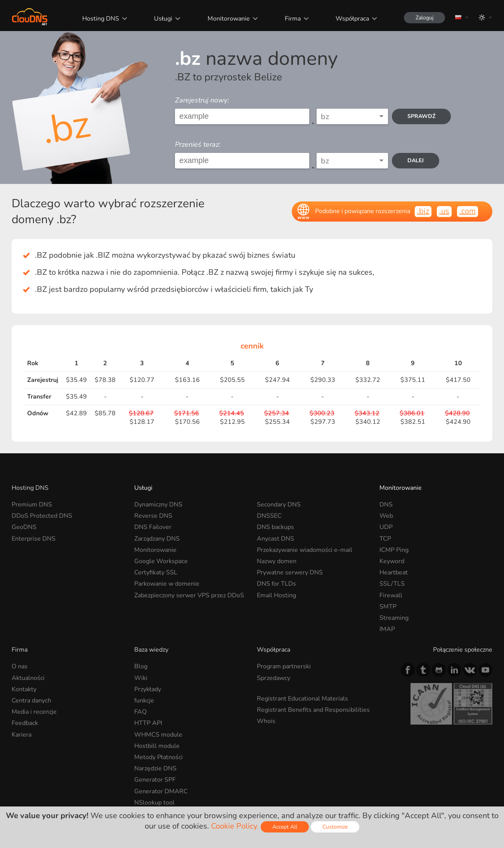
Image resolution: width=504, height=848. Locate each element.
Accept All (285, 827)
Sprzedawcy (274, 678)
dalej (416, 160)
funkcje (144, 701)
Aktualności (28, 678)
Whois (266, 721)
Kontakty (24, 689)
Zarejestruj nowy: (202, 100)
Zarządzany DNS (157, 539)
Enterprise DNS (34, 539)
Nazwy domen (277, 561)
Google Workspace (161, 561)
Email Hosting (276, 595)
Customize (335, 827)
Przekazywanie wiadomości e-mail (305, 550)
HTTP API (148, 723)
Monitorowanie (229, 19)
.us (444, 211)
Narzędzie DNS (155, 768)
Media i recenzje (34, 712)
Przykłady (148, 689)
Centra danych (31, 701)
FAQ (140, 712)
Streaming (394, 618)
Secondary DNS (279, 505)
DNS (386, 505)
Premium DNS (32, 505)
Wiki (141, 678)
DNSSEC (269, 516)
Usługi (163, 19)
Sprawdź (421, 116)
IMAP (387, 629)
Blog (141, 666)
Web (386, 516)
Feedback (25, 723)
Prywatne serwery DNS (290, 572)
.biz (423, 211)
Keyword (392, 561)
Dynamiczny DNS (158, 505)
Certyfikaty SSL (156, 572)
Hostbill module (157, 746)
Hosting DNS (101, 19)
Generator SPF (155, 780)
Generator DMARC (161, 791)
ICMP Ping (394, 550)
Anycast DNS (275, 539)
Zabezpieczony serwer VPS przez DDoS (189, 595)
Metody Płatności (158, 757)
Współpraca (352, 19)
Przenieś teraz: (198, 144)
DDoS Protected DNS (42, 516)
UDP (386, 527)
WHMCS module (158, 735)
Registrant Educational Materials (302, 699)
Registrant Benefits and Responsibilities (313, 710)
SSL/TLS (392, 584)
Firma (293, 19)
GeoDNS (24, 527)
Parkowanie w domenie (167, 584)
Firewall (391, 595)
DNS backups (275, 527)
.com (468, 211)
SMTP (388, 607)
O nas (20, 666)
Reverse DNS (153, 516)
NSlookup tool (154, 803)
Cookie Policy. (235, 826)
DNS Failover (153, 527)
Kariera (22, 735)
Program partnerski (284, 666)
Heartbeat (394, 572)
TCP (385, 539)
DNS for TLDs (276, 584)
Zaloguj (424, 18)
